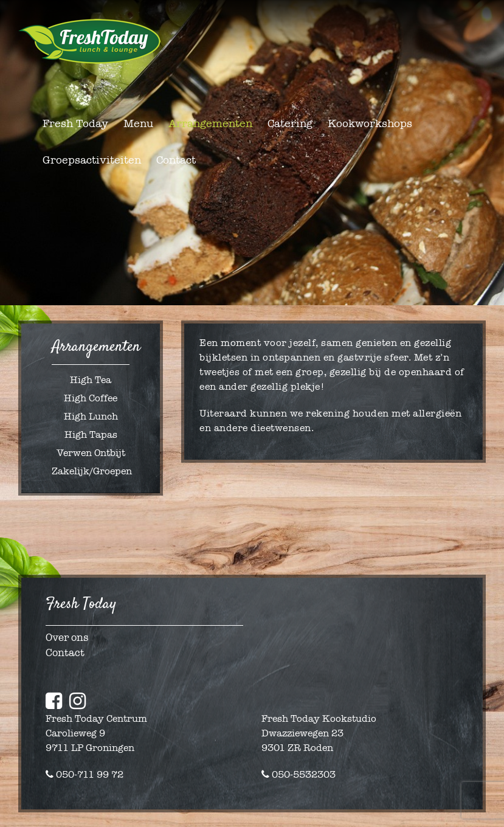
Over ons (67, 638)
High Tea (91, 380)
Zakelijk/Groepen (92, 471)
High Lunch (91, 416)
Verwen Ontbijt (91, 453)
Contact (65, 653)
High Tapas (91, 434)
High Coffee (91, 398)
